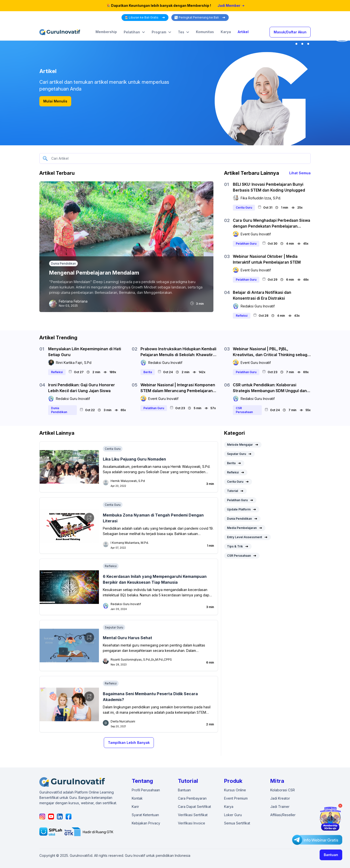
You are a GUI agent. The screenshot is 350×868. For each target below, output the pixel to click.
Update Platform (242, 509)
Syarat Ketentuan (145, 815)
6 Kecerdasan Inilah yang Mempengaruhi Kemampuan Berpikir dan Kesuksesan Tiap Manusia (155, 579)
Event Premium (236, 798)
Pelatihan (134, 32)
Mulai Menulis (55, 101)
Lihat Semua (300, 173)
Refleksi (111, 566)
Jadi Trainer (280, 807)
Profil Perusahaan (146, 790)
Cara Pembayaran (192, 798)
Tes (184, 32)
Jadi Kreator (280, 798)
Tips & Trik (238, 546)
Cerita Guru (113, 449)
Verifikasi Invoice (192, 823)
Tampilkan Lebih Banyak (129, 743)
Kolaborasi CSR (283, 790)
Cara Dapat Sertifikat (194, 807)
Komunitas (205, 32)
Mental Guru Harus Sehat (127, 638)
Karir (135, 807)
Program (161, 32)
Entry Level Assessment (247, 537)
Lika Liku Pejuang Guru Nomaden (134, 459)
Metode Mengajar (243, 445)
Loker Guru (233, 815)
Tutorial (235, 491)
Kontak (137, 798)
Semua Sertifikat (237, 823)
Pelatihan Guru (240, 500)
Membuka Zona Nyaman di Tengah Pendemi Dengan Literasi (153, 518)
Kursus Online (235, 790)
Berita (234, 463)
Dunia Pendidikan (63, 263)
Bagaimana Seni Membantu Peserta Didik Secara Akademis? (150, 697)
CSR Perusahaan (242, 556)
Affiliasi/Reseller (283, 815)
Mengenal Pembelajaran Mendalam (94, 273)
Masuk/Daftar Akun (290, 32)
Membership (106, 32)
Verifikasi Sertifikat (193, 815)
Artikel (243, 32)
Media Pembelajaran (245, 528)
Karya (226, 32)
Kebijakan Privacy (146, 823)
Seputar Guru (114, 627)
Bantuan (331, 855)
